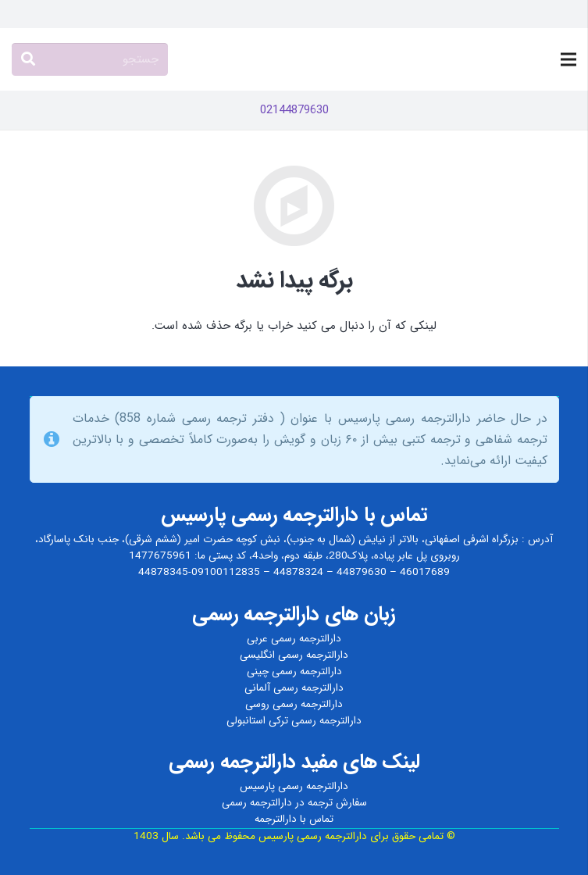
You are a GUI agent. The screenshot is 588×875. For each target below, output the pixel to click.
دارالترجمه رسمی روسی (294, 704)
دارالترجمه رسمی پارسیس (294, 786)
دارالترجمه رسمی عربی (294, 639)
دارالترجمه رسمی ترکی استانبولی (294, 721)
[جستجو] (90, 59)
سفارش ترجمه (337, 803)
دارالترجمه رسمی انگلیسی (294, 655)
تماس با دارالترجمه (294, 819)
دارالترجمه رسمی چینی (294, 671)
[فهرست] (568, 59)
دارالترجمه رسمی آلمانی (294, 688)
